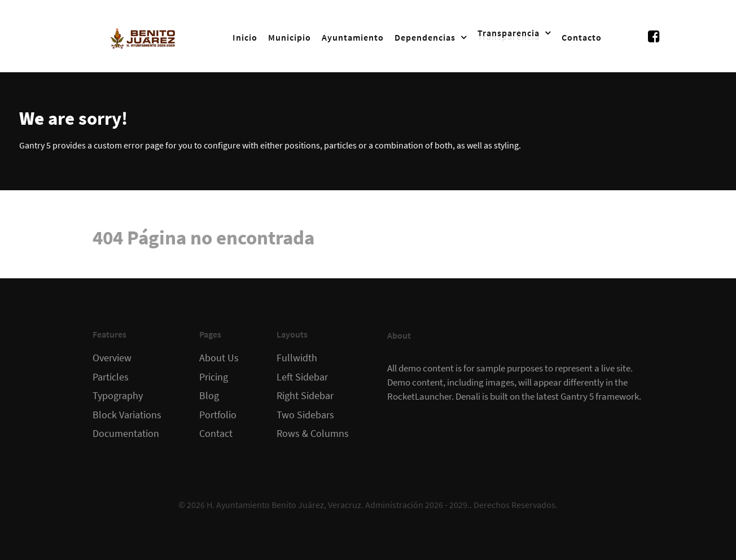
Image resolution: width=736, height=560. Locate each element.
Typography (118, 396)
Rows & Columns (313, 434)
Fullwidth (297, 358)
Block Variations (127, 415)
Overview (112, 358)
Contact (216, 434)
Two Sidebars (305, 415)
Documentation (126, 434)
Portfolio (218, 415)
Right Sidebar (305, 396)
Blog (209, 396)
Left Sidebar (302, 377)
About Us (219, 358)
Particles (111, 377)
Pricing (214, 377)
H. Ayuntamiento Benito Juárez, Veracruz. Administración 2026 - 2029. (338, 505)
